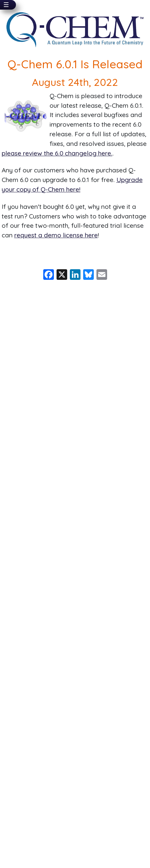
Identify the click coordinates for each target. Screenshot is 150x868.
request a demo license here (56, 235)
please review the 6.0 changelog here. (57, 153)
